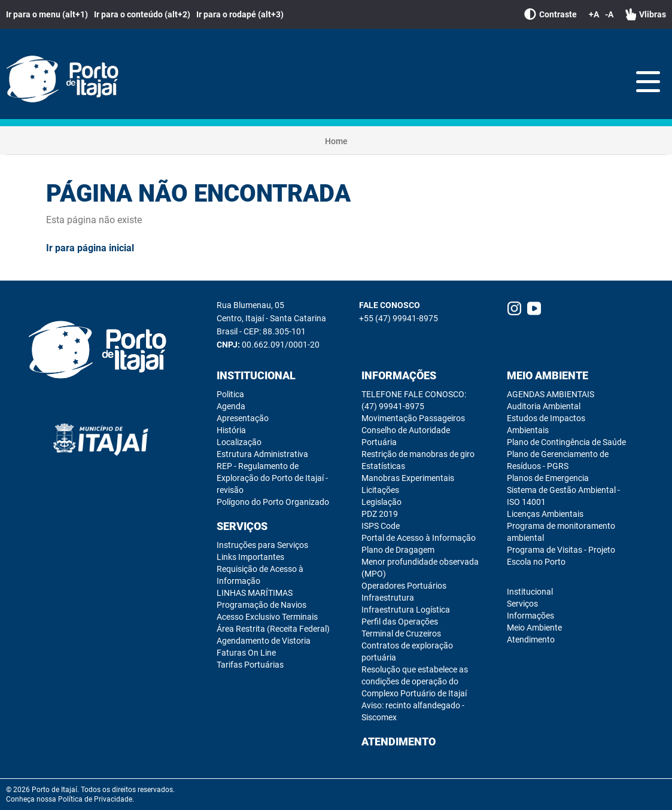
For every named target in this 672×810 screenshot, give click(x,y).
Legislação (381, 502)
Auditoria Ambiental (544, 406)
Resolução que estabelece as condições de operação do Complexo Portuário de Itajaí (415, 681)
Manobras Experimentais (408, 478)
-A (609, 14)
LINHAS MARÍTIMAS (255, 593)
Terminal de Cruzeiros (401, 634)
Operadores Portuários (404, 586)
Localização (239, 442)
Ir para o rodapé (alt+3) (240, 14)
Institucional (256, 375)
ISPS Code (381, 526)
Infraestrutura (388, 598)
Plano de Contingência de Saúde (566, 442)
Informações (399, 375)
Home (336, 141)
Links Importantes (250, 557)
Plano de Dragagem (398, 550)
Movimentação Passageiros (413, 418)
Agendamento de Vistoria (264, 641)
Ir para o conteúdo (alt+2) (142, 14)
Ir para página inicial (90, 248)
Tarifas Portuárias (250, 665)
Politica (230, 394)
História (231, 430)
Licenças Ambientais (545, 514)
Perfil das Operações (400, 622)
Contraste (551, 14)
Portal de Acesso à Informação (419, 538)
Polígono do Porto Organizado (273, 502)
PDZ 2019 (380, 514)
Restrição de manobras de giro (418, 454)
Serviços (242, 526)
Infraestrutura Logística (406, 610)
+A (594, 14)
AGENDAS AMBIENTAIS (551, 394)
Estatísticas (383, 466)
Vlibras (646, 14)
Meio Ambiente (548, 375)
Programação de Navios (261, 605)
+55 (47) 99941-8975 (399, 318)
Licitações (380, 490)
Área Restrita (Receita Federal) (273, 629)
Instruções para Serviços (262, 545)
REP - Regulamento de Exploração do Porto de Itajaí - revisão (272, 478)
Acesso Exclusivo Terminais (267, 617)
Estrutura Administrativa (262, 454)
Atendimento (399, 742)
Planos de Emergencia (548, 478)
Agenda (231, 406)
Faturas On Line (246, 653)
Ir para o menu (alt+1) (47, 14)
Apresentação (243, 418)
